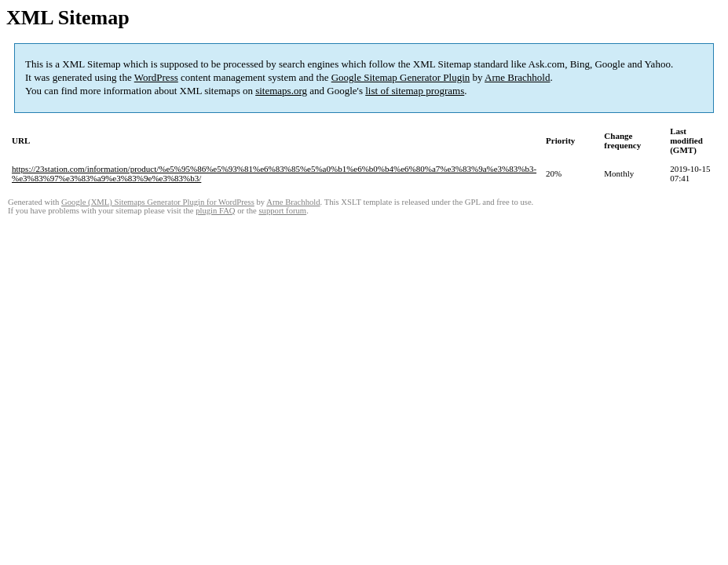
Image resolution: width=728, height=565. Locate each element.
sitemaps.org (281, 91)
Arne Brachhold (517, 77)
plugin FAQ (215, 211)
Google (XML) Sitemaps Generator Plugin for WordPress (158, 202)
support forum (282, 211)
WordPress (156, 77)
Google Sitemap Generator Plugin (401, 77)
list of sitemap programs (415, 91)
